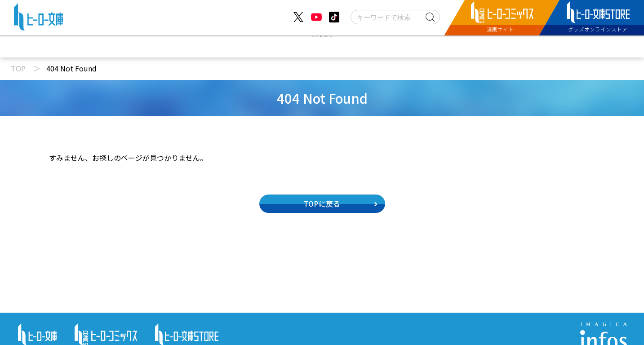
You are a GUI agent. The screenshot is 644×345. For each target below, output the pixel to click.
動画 (249, 46)
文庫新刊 (300, 46)
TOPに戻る (322, 203)
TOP (18, 68)
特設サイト (442, 46)
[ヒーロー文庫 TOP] (38, 19)
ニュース (198, 46)
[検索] (395, 17)
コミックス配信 (369, 46)
